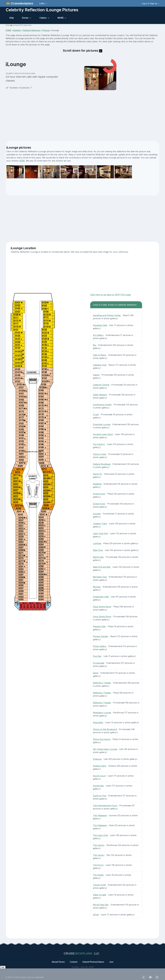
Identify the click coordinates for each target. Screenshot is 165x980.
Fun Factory (99, 444)
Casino (96, 375)
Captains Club (100, 365)
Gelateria (97, 484)
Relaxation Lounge (102, 713)
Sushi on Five (100, 796)
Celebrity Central (101, 385)
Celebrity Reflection (32, 30)
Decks (25, 18)
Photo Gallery (100, 646)
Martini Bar (98, 557)
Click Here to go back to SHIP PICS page (111, 295)
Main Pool (98, 550)
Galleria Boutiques (102, 464)
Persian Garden (101, 636)
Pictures (46, 30)
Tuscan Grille (99, 885)
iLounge (97, 514)
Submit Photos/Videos (93, 962)
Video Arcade (100, 895)
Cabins (43, 18)
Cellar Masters (100, 395)
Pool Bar (97, 656)
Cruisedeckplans (22, 3)
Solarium (97, 759)
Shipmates (98, 722)
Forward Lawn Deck (103, 434)
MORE (61, 18)
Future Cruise (100, 454)
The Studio (98, 875)
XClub (96, 915)
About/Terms (58, 962)
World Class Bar (101, 905)
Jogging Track (100, 524)
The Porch (98, 865)
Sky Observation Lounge (105, 749)
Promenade (99, 663)
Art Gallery (98, 335)
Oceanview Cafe (101, 597)
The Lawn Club (100, 835)
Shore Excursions (102, 739)
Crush (96, 414)
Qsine (96, 673)
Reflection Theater (102, 683)
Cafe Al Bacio (100, 355)
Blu (95, 345)
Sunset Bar (98, 786)
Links (42, 3)
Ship (12, 18)
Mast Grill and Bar (102, 567)
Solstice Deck (100, 766)
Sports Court (99, 776)
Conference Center (102, 405)
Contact (74, 962)
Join (111, 962)
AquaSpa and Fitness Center (107, 315)
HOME (8, 30)
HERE (22, 161)
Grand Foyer (99, 494)
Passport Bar (99, 626)
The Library (99, 845)
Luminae (97, 543)
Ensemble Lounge (102, 424)
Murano (97, 587)
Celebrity (17, 30)
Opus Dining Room (102, 607)
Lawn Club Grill (100, 533)
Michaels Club (100, 577)
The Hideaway (100, 815)
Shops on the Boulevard (105, 729)
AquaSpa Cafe (100, 325)
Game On (98, 474)
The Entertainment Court (105, 806)
